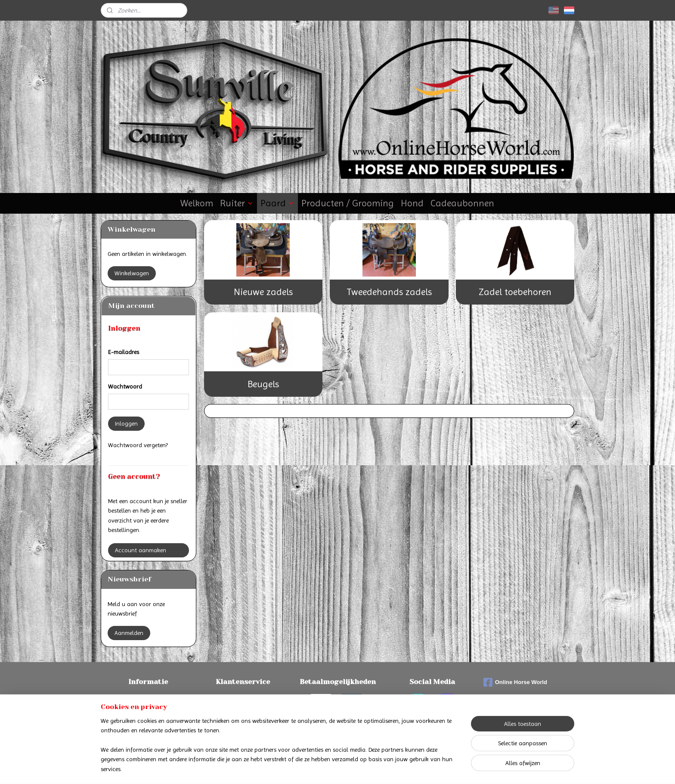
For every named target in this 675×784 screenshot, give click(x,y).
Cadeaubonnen (462, 203)
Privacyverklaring (243, 718)
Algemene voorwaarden (243, 708)
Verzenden (148, 708)
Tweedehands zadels (389, 292)
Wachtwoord (125, 386)
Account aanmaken (141, 550)
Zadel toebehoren (515, 292)
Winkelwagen (132, 273)
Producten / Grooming (348, 203)
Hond (412, 203)
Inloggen (126, 423)
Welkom (197, 203)
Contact (243, 698)
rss (330, 768)
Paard (277, 203)
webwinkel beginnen (358, 768)
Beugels (263, 384)
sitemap (315, 768)
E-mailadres (124, 352)
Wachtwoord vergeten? (138, 445)
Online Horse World (515, 682)
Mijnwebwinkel (424, 768)
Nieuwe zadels (263, 292)
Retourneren (148, 718)
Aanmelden (129, 633)
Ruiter (237, 203)
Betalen (148, 698)
